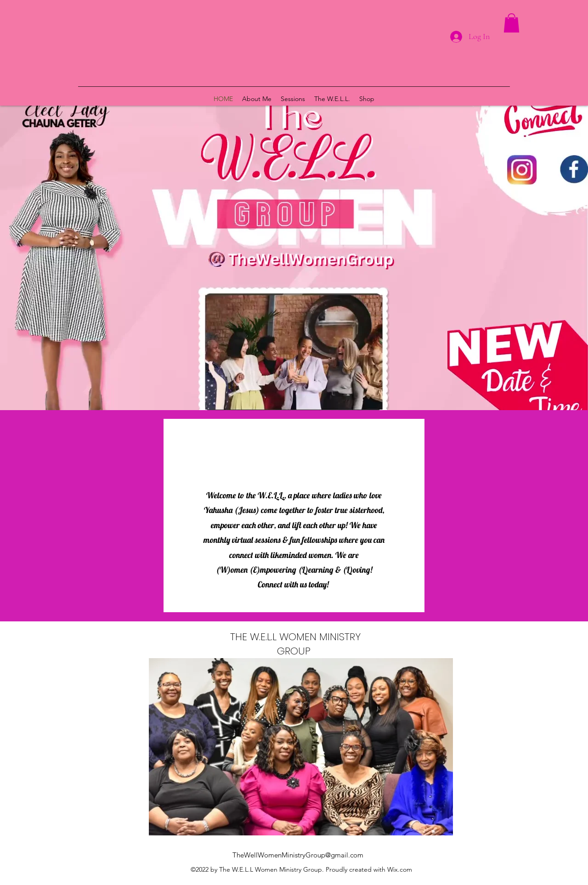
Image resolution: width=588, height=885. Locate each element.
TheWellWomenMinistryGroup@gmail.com (298, 855)
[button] (512, 23)
